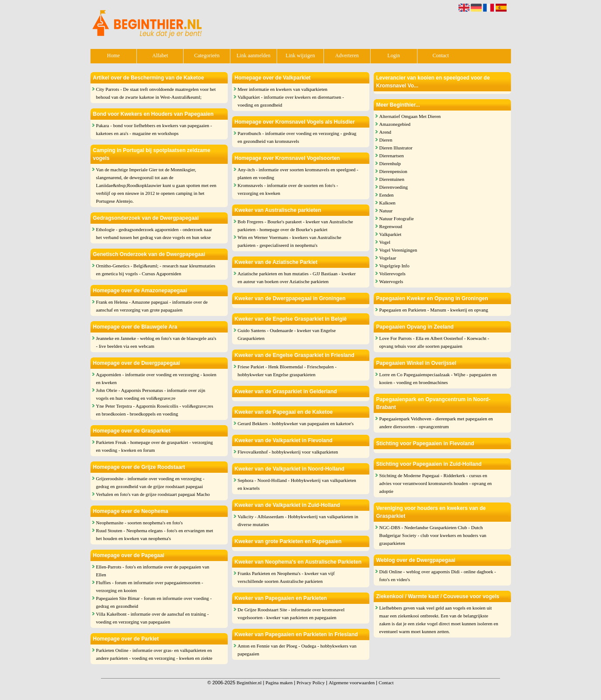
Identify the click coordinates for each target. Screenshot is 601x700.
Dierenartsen (392, 156)
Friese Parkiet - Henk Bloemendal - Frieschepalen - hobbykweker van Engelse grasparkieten (287, 371)
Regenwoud (391, 226)
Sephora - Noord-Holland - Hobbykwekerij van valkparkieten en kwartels (297, 484)
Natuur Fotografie (397, 218)
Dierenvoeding (394, 187)
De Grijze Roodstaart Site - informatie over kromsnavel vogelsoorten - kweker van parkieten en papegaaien (291, 613)
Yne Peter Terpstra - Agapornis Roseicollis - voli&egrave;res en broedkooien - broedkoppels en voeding (155, 410)
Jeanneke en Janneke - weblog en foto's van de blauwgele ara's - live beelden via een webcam (156, 342)
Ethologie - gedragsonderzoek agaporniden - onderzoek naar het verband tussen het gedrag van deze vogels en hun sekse (154, 233)
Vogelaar (388, 258)
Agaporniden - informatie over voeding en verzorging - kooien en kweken (156, 378)
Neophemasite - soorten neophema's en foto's (140, 523)
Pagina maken (279, 683)
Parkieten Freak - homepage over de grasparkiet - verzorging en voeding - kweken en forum (155, 446)
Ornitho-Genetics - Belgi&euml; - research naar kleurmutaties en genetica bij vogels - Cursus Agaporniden (156, 270)
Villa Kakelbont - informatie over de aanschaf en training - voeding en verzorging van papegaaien (153, 618)
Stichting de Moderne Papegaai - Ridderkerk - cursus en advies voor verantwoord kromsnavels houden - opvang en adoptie (436, 483)
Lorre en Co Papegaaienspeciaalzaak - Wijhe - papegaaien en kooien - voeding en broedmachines (438, 378)
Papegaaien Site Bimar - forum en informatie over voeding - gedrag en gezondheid (154, 602)
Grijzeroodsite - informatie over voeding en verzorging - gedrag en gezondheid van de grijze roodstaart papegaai (150, 482)
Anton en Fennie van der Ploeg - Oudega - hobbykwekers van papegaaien (297, 650)
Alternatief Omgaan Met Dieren (410, 116)
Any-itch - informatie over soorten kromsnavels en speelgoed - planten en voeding (298, 173)
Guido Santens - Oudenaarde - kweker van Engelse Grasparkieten (287, 334)
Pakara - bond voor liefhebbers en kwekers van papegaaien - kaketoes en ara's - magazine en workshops (154, 129)
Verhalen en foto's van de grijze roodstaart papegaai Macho (153, 494)
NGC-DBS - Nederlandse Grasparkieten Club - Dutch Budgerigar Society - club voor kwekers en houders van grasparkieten (433, 535)
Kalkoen (387, 203)
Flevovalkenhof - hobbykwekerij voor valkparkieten (288, 452)
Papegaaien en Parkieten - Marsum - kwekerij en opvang (434, 310)
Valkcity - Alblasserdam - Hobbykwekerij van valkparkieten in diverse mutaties (298, 520)
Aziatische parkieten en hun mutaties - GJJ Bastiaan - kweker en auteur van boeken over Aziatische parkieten (297, 277)
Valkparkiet (391, 234)
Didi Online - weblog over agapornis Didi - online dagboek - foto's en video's (438, 575)
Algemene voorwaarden (352, 683)
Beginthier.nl (249, 683)
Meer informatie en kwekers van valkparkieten (283, 89)
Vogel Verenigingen (398, 250)
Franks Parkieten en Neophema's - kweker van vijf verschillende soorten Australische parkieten (286, 577)
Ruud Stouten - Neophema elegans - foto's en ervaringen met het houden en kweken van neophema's (155, 534)
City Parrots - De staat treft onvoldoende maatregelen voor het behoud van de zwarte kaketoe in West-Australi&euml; (156, 93)
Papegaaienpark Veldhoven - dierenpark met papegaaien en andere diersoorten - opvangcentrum (436, 423)
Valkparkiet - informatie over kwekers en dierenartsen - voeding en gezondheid (291, 101)
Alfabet (160, 55)
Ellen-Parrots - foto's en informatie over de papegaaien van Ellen (153, 571)
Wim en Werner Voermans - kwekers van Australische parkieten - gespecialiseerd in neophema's (290, 241)
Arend (386, 132)
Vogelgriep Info (394, 266)
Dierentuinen (392, 179)
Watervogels (391, 281)
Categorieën (207, 55)
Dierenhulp (390, 163)
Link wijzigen (300, 55)
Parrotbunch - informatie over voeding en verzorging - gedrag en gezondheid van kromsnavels (297, 137)
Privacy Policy (310, 683)
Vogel (385, 242)
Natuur (386, 211)
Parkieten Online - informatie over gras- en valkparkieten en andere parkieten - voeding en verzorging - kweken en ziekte (154, 654)
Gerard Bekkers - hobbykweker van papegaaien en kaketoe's (296, 423)
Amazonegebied (395, 124)
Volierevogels (393, 274)
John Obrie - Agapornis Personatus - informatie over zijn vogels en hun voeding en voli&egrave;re (151, 394)
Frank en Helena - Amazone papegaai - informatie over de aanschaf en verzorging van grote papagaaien (152, 306)
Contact (440, 55)
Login (394, 55)
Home (113, 55)
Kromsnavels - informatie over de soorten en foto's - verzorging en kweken (288, 189)
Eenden (387, 195)
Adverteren (347, 55)
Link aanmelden (254, 55)
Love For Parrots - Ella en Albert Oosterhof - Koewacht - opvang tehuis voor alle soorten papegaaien (434, 342)
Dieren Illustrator (396, 148)
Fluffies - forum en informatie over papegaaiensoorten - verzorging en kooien (150, 586)
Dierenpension (393, 171)
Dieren (386, 140)
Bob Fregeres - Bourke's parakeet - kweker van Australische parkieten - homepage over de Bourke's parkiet (295, 225)
